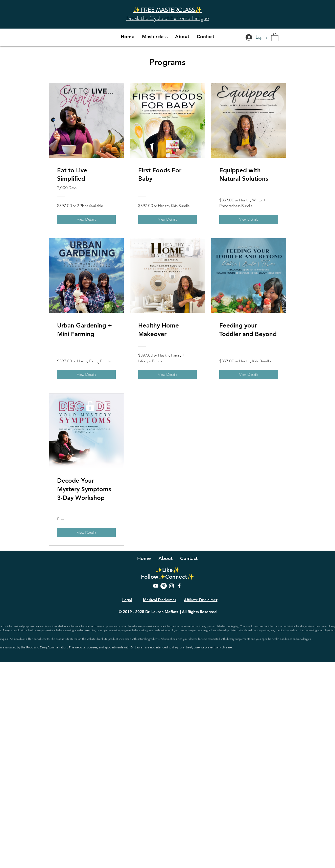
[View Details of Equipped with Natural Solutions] (249, 219)
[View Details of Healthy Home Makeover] (167, 374)
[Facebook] (179, 586)
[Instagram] (171, 586)
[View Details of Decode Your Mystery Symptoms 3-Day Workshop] (86, 533)
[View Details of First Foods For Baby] (167, 219)
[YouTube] (156, 586)
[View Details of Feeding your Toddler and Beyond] (249, 374)
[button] (275, 37)
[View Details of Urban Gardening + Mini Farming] (86, 374)
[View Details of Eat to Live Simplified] (86, 219)
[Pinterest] (164, 586)
